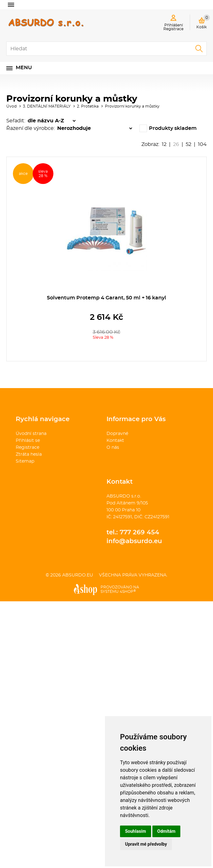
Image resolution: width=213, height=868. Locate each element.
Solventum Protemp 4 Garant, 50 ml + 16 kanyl (106, 298)
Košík (203, 22)
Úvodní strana (31, 434)
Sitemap (25, 461)
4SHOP (128, 592)
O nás (113, 448)
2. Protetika (88, 106)
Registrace (27, 448)
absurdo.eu (78, 575)
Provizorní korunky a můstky (132, 106)
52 (188, 144)
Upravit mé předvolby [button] (146, 844)
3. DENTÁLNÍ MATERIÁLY (47, 106)
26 (176, 144)
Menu (24, 68)
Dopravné (117, 434)
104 (202, 144)
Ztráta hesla (29, 454)
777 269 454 (139, 532)
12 (164, 144)
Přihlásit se (28, 441)
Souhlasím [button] (136, 831)
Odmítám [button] (167, 831)
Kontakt (115, 441)
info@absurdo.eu (134, 541)
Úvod (11, 106)
